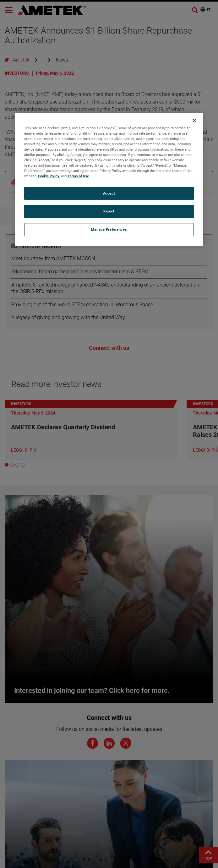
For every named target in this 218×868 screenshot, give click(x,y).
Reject (109, 211)
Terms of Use (78, 176)
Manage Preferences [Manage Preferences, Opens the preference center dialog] (109, 229)
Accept (109, 193)
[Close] (194, 121)
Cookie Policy (49, 176)
